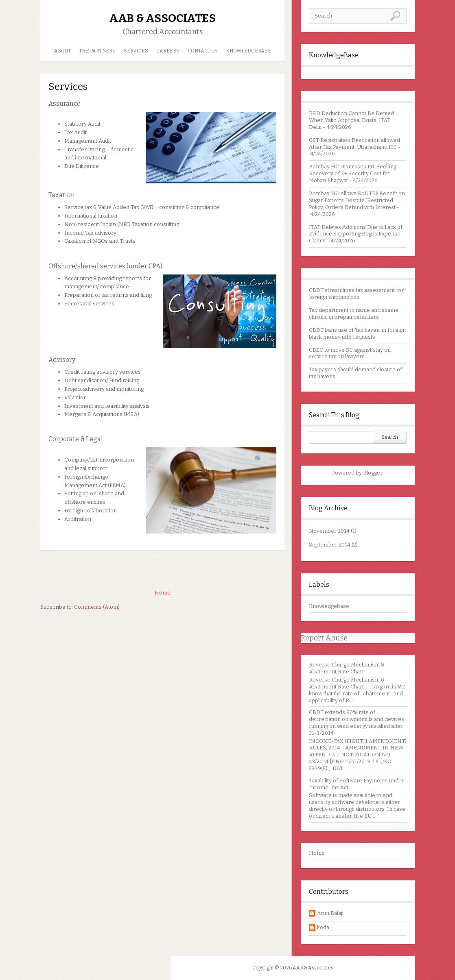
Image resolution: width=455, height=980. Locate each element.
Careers (168, 51)
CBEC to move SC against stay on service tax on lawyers (350, 353)
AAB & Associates (162, 18)
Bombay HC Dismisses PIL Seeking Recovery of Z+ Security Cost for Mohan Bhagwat (353, 173)
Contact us (203, 51)
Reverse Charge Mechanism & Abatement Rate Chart (347, 668)
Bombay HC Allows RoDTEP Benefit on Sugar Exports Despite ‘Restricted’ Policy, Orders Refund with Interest (357, 200)
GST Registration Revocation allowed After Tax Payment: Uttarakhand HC (354, 144)
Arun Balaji (330, 913)
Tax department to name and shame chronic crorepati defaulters (354, 314)
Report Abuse (324, 638)
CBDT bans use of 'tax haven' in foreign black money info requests (357, 333)
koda (323, 927)
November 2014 (329, 531)
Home (317, 853)
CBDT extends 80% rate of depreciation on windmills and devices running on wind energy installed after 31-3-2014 (357, 723)
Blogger (373, 473)
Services (136, 51)
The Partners (97, 51)
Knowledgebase (329, 606)
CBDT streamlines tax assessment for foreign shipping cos (356, 294)
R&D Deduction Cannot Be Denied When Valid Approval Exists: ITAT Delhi (351, 120)
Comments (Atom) (97, 607)
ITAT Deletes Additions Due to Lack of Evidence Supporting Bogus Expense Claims (356, 234)
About (62, 51)
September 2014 (330, 545)
